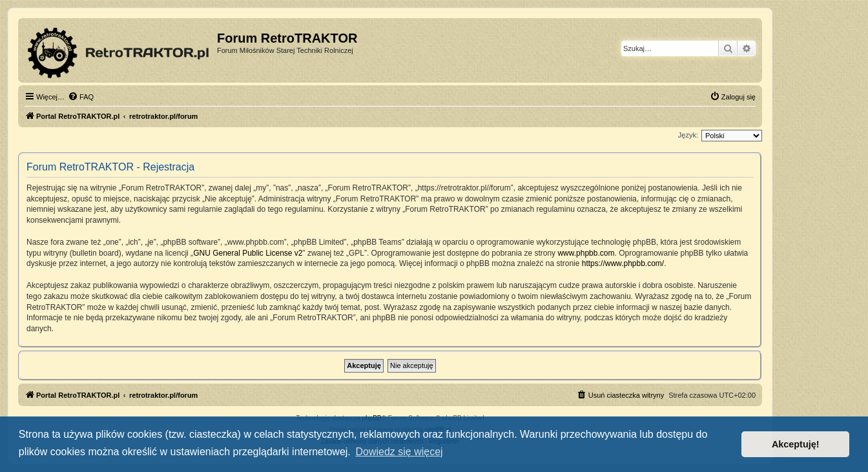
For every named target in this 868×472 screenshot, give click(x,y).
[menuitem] (81, 97)
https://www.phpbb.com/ (623, 263)
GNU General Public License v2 (248, 253)
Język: (688, 135)
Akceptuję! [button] (796, 444)
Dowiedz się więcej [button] (399, 452)
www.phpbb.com (586, 253)
